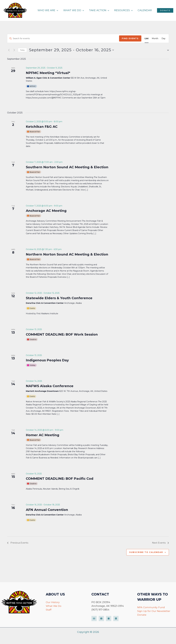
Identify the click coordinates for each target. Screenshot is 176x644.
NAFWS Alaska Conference (50, 386)
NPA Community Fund (151, 607)
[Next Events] (14, 50)
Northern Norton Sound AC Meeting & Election (67, 254)
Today (22, 50)
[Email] (94, 619)
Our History (53, 602)
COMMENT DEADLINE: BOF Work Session (62, 334)
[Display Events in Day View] (163, 39)
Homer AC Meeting (43, 435)
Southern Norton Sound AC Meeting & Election (67, 167)
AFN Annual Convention (47, 510)
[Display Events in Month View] (155, 39)
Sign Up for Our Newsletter (154, 611)
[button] (167, 50)
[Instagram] (109, 619)
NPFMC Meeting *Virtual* (48, 73)
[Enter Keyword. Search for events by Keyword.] (63, 39)
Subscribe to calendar (146, 552)
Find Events (130, 38)
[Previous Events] (9, 50)
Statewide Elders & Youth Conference (59, 298)
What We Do (54, 606)
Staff (49, 610)
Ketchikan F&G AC (42, 127)
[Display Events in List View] (147, 39)
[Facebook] (101, 619)
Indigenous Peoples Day (47, 360)
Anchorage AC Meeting (46, 211)
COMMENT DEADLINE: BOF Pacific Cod (60, 479)
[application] (57, 10)
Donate (142, 615)
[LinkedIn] (116, 619)
